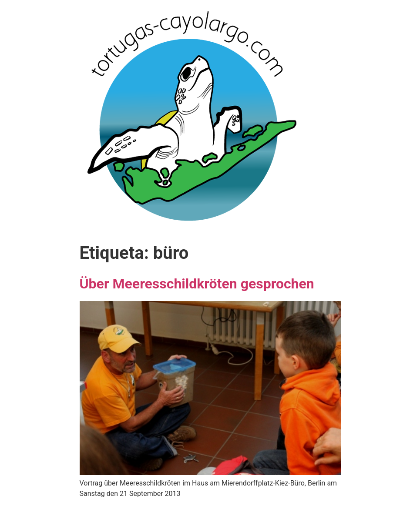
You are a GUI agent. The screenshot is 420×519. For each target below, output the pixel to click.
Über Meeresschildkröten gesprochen (197, 284)
